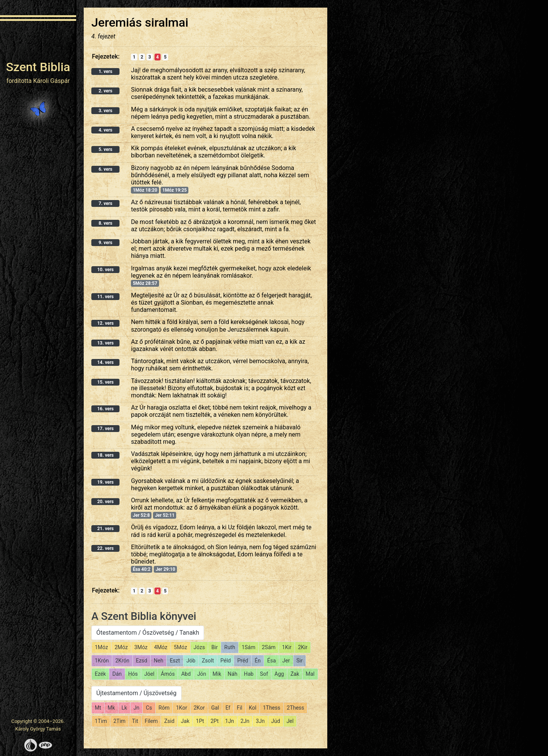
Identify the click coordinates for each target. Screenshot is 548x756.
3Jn (260, 721)
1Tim (101, 721)
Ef (228, 708)
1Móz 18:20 (145, 190)
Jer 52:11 (165, 515)
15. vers (105, 382)
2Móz (121, 647)
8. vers (105, 223)
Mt (98, 708)
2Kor (199, 708)
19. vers (105, 482)
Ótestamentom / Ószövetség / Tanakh (148, 633)
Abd (186, 674)
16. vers (105, 409)
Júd (276, 721)
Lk (124, 708)
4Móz (161, 647)
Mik (217, 674)
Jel (290, 721)
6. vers (105, 169)
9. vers (105, 243)
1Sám (249, 647)
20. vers (105, 502)
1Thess (272, 708)
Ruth (230, 647)
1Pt (200, 721)
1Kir (287, 647)
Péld (225, 661)
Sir (299, 661)
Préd (243, 661)
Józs (199, 647)
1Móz (101, 647)
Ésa (272, 661)
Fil (240, 708)
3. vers (105, 111)
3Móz (141, 647)
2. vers (105, 91)
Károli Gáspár (51, 81)
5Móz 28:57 (145, 283)
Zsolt (208, 661)
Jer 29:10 (165, 569)
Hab (249, 674)
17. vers (105, 429)
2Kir (303, 647)
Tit (135, 721)
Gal (215, 708)
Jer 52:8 (141, 515)
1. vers (105, 71)
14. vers (105, 362)
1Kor (181, 708)
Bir (214, 647)
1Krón (102, 661)
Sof (264, 674)
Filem (151, 721)
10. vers (105, 270)
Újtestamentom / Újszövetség (136, 693)
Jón (202, 674)
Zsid (169, 721)
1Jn (230, 721)
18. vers (105, 455)
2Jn (245, 721)
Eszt (175, 661)
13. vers (105, 343)
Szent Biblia (38, 67)
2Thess (296, 708)
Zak (295, 674)
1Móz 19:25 (175, 190)
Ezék (100, 674)
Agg (279, 674)
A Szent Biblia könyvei (144, 616)
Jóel (149, 674)
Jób (191, 661)
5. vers (105, 149)
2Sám (269, 647)
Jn (136, 708)
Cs (149, 708)
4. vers (105, 130)
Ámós (168, 674)
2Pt (214, 721)
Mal (310, 674)
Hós (133, 674)
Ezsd (142, 661)
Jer (286, 661)
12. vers (105, 323)
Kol (253, 708)
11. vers (105, 297)
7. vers (105, 203)
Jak (185, 721)
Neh (159, 661)
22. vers (105, 548)
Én (258, 661)
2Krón (122, 661)
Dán (117, 674)
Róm (164, 708)
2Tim (119, 721)
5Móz (181, 647)
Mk (111, 708)
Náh (232, 674)
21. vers (105, 529)
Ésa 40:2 (142, 569)
